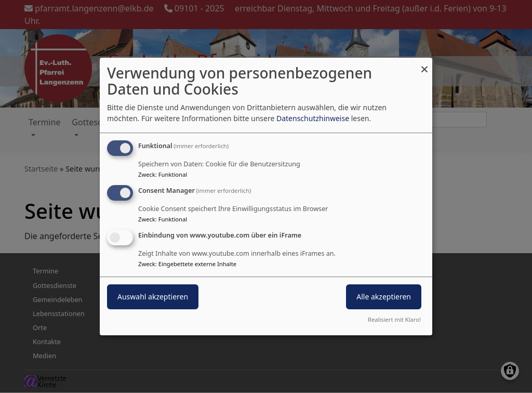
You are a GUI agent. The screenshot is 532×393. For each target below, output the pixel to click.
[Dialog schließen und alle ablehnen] (424, 64)
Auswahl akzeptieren (153, 297)
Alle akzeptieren (384, 297)
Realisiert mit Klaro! (394, 319)
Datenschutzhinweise (313, 118)
